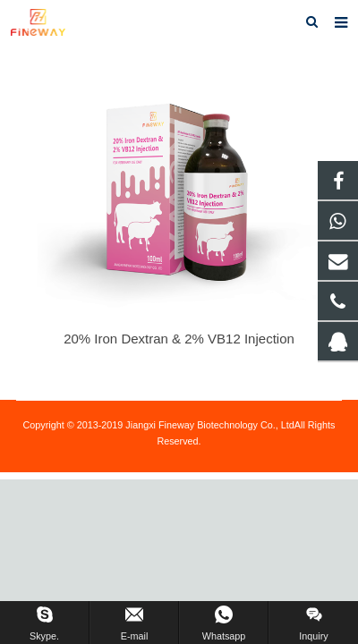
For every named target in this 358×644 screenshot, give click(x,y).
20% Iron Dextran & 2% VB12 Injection (179, 339)
